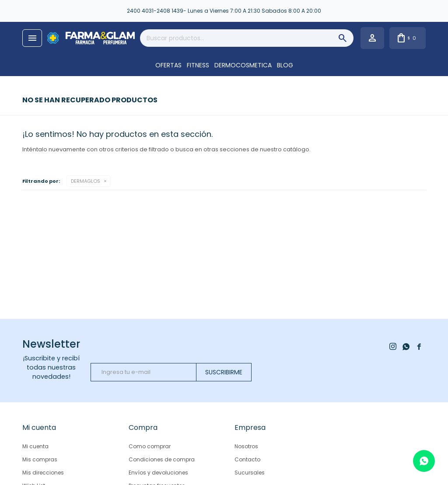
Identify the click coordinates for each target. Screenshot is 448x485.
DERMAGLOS (86, 181)
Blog (285, 65)
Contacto (247, 459)
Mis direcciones (43, 473)
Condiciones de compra (162, 459)
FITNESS (198, 65)
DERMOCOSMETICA (243, 65)
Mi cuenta (35, 446)
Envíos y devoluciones (158, 473)
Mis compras (40, 459)
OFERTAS (168, 65)
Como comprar (150, 446)
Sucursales (250, 473)
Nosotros (246, 446)
